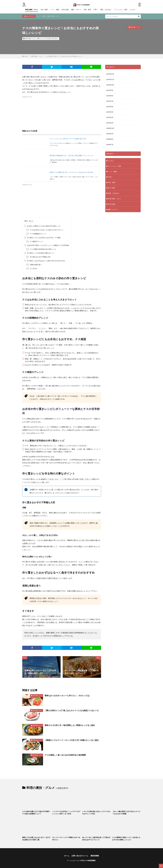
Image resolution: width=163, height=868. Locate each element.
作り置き (49, 39)
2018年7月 (110, 145)
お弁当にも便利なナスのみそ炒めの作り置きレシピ (42, 226)
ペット (39, 16)
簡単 (56, 39)
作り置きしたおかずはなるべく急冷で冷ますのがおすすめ (44, 261)
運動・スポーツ (76, 10)
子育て (96, 10)
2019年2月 (110, 123)
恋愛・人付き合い (106, 10)
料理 (53, 16)
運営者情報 (95, 856)
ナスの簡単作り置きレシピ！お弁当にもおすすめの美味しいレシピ (64, 56)
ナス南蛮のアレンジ (34, 241)
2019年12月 (110, 74)
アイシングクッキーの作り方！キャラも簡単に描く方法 (68, 139)
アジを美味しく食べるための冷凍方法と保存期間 (65, 755)
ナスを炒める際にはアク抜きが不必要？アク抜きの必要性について (36, 813)
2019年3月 (110, 117)
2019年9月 (110, 90)
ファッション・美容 (121, 10)
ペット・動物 (55, 10)
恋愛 (49, 16)
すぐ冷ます (32, 268)
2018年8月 (110, 139)
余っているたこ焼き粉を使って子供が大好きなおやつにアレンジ (96, 839)
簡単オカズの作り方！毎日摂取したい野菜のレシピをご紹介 (70, 725)
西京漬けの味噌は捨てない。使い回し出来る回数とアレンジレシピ (72, 155)
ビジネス (133, 10)
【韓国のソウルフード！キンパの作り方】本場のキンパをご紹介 (72, 740)
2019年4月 (110, 112)
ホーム (67, 856)
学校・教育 (87, 10)
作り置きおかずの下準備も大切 (38, 257)
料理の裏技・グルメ (32, 10)
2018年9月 (110, 134)
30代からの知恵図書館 (88, 860)
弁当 (53, 39)
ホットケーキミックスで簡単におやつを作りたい (66, 839)
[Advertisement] (62, 113)
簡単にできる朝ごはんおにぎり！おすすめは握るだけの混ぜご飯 (36, 839)
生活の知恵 (65, 10)
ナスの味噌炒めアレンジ (36, 234)
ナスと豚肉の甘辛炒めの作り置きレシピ (41, 249)
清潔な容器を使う (34, 265)
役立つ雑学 (44, 10)
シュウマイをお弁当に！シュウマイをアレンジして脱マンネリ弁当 (66, 813)
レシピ (44, 39)
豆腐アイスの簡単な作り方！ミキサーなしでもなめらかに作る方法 (72, 172)
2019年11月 (110, 79)
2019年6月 (110, 107)
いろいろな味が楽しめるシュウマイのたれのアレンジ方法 (96, 813)
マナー (57, 16)
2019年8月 (110, 96)
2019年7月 (110, 101)
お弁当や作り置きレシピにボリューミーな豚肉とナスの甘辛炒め (47, 245)
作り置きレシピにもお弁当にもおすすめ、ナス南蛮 (42, 238)
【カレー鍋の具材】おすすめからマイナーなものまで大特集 (126, 813)
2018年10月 (110, 128)
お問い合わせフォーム (80, 856)
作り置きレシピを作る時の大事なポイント (39, 253)
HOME (26, 56)
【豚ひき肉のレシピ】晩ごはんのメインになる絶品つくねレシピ (72, 710)
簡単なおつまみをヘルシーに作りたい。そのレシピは (67, 695)
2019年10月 (110, 85)
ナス (40, 39)
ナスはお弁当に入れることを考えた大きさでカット (45, 230)
